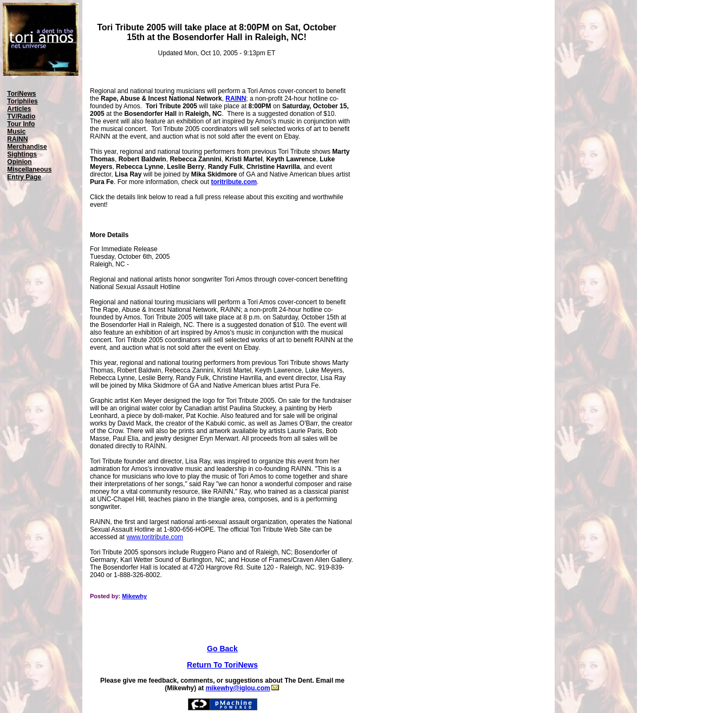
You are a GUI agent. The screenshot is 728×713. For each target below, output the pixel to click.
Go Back (222, 649)
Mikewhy (134, 596)
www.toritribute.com (155, 537)
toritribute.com (234, 182)
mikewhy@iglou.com (242, 688)
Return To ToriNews (222, 665)
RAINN (236, 99)
